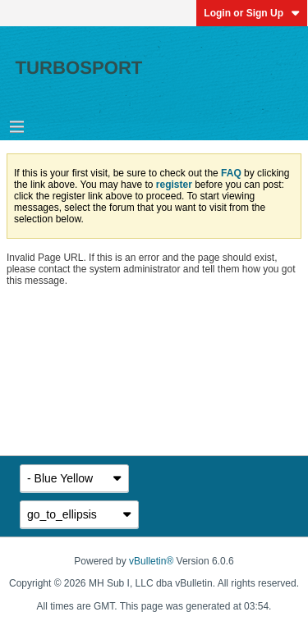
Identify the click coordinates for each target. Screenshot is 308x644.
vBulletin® (151, 561)
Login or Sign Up (252, 13)
